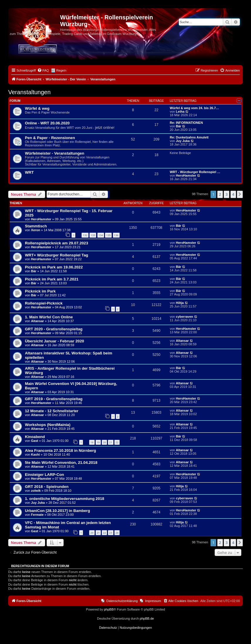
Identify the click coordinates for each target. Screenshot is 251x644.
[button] (240, 194)
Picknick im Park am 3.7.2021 (52, 279)
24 (117, 533)
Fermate (37, 515)
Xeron (36, 230)
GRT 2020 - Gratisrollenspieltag (54, 329)
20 (104, 442)
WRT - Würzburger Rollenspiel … (195, 172)
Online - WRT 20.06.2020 (47, 123)
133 (93, 235)
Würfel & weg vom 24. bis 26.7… (194, 108)
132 (85, 235)
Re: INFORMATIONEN (186, 123)
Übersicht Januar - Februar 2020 (55, 341)
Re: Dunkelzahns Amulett (189, 137)
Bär (179, 126)
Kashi (35, 454)
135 (108, 235)
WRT (29, 172)
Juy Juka (183, 141)
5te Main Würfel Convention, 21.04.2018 (61, 463)
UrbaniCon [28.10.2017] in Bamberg (57, 511)
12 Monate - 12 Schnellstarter (52, 411)
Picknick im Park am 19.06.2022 (54, 267)
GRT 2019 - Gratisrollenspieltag (54, 399)
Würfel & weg (37, 108)
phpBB (109, 609)
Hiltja (180, 303)
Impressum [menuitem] (153, 601)
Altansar (38, 321)
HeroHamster (186, 175)
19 (98, 442)
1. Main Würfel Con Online (49, 317)
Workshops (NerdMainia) (48, 425)
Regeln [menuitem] (61, 70)
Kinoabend (35, 437)
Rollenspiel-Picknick (44, 303)
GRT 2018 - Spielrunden (47, 487)
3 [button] (227, 194)
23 (111, 533)
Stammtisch (36, 226)
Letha (180, 111)
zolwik (36, 491)
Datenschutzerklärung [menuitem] (122, 601)
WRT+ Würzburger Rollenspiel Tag (57, 255)
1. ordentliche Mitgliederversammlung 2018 (65, 499)
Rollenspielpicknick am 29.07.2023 (57, 243)
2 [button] (220, 194)
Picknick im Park (40, 291)
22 (117, 442)
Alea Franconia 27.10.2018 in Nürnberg (61, 451)
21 (111, 442)
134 (101, 235)
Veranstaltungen (29, 92)
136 (116, 235)
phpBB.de (147, 618)
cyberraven (185, 317)
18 (92, 442)
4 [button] (233, 194)
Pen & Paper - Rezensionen (50, 138)
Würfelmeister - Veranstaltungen (55, 153)
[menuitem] (43, 70)
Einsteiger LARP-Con (44, 475)
